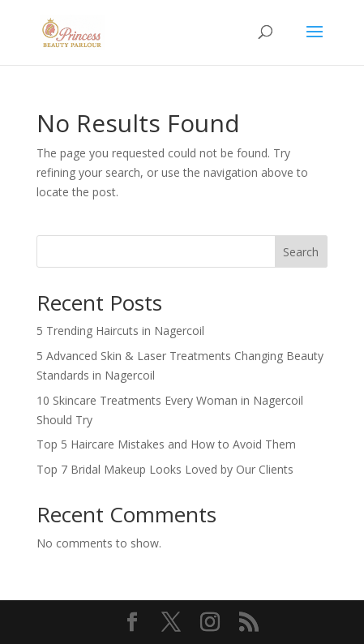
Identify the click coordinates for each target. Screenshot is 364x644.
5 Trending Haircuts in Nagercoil (120, 331)
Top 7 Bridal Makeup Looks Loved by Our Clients (165, 469)
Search (301, 252)
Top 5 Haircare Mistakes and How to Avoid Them (166, 444)
